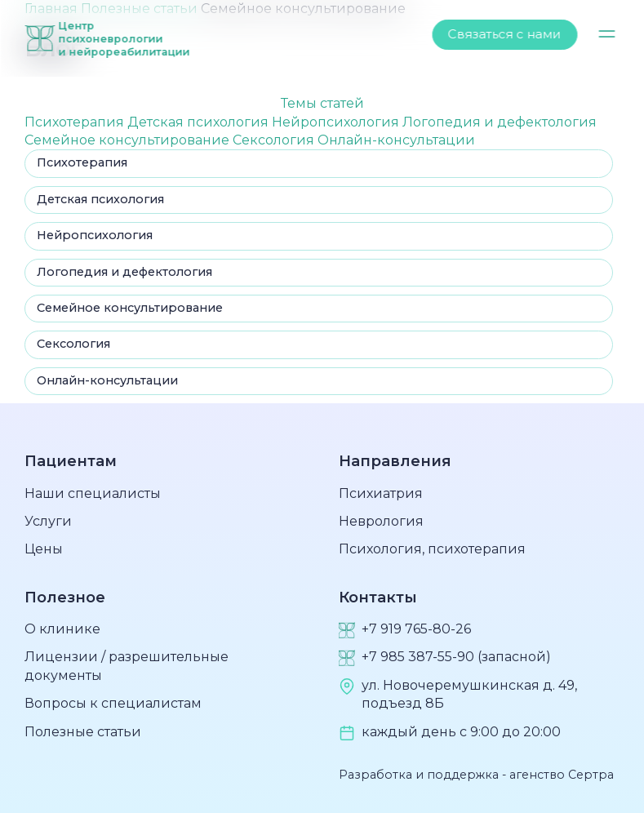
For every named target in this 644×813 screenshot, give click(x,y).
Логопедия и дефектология (500, 122)
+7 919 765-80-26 (416, 629)
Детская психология (200, 122)
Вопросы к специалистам (113, 703)
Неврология (381, 521)
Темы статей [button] (322, 103)
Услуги (48, 521)
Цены (44, 549)
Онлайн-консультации (396, 140)
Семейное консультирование (129, 140)
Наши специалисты (93, 493)
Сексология (275, 140)
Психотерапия (76, 122)
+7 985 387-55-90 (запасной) (456, 657)
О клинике (62, 629)
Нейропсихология (337, 122)
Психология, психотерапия (432, 549)
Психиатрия (381, 493)
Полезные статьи (83, 732)
